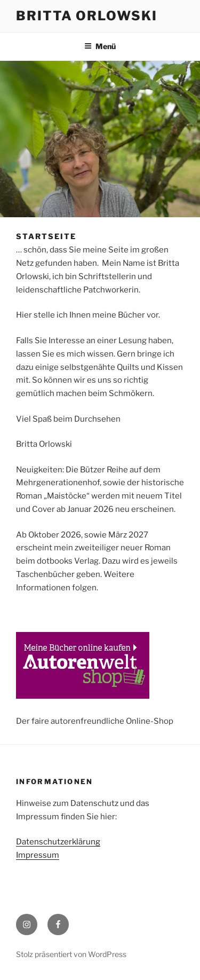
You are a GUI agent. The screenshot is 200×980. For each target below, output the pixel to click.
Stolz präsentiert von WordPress (71, 954)
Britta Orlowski (87, 16)
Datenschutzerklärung (58, 842)
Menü (100, 46)
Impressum (38, 855)
